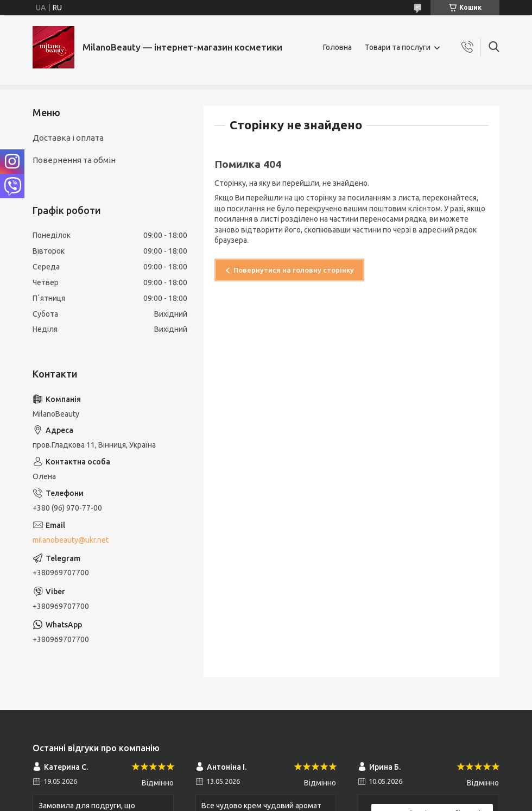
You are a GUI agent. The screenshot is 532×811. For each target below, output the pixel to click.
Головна (337, 47)
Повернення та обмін (74, 160)
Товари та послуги (398, 47)
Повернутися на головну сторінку (294, 270)
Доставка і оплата (68, 138)
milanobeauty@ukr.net (71, 540)
